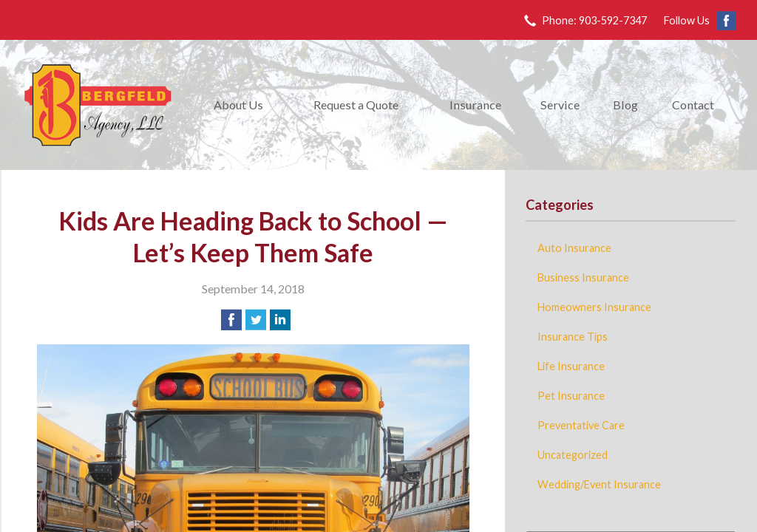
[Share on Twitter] (256, 320)
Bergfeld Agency (98, 105)
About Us (238, 105)
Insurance (475, 105)
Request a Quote (356, 105)
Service (560, 105)
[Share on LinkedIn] (280, 320)
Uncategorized (573, 455)
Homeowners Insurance (594, 307)
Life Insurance (571, 366)
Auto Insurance (574, 248)
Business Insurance (583, 277)
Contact (693, 105)
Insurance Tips (573, 337)
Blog (625, 105)
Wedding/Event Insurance (599, 484)
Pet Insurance (571, 396)
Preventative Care (581, 425)
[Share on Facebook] (231, 320)
